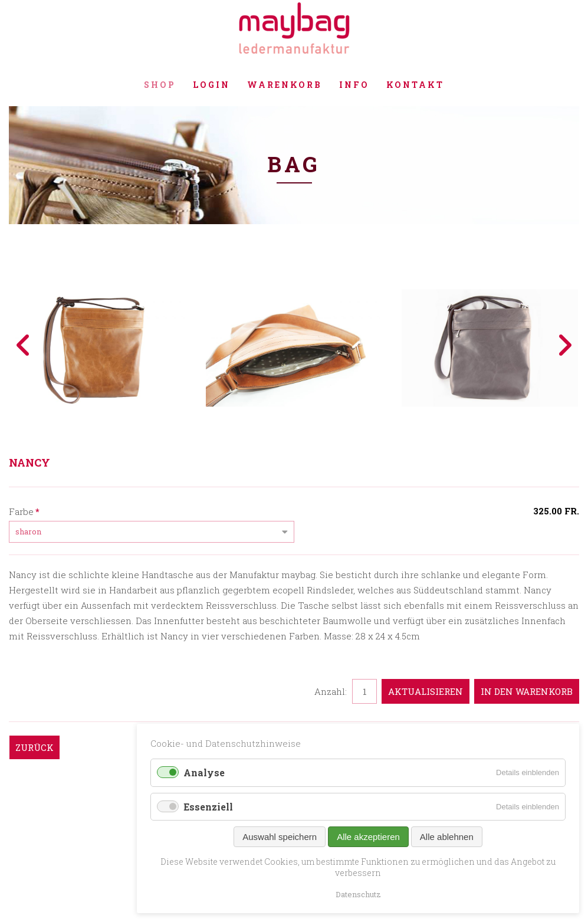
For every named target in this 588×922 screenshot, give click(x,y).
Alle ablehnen (447, 837)
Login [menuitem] (211, 85)
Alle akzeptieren (368, 837)
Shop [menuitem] (160, 85)
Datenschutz (358, 894)
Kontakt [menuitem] (415, 85)
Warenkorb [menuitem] (285, 85)
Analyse (204, 772)
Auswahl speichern (280, 837)
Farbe (24, 511)
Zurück (35, 747)
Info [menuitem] (354, 85)
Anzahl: (331, 691)
